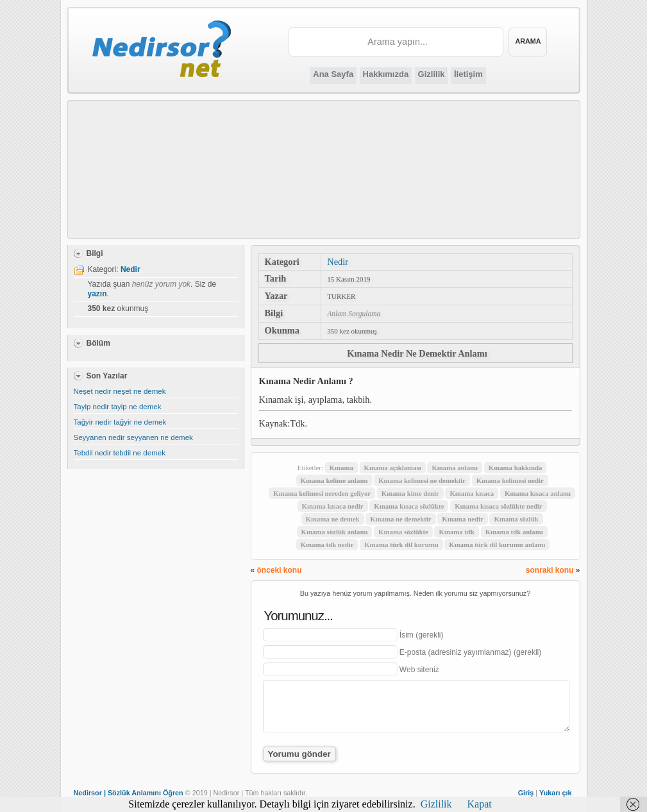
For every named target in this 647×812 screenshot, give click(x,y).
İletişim (468, 74)
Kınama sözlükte (403, 532)
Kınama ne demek (333, 519)
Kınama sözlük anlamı (335, 532)
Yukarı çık (555, 793)
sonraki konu (550, 570)
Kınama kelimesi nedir (510, 480)
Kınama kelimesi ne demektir (422, 480)
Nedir (338, 262)
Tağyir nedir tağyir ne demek (120, 422)
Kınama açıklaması (393, 468)
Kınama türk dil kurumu (401, 545)
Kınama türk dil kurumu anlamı (497, 545)
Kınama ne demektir (400, 519)
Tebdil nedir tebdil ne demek (120, 453)
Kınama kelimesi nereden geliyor (322, 493)
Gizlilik (432, 74)
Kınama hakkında (516, 468)
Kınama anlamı (455, 468)
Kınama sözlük (516, 519)
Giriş (526, 793)
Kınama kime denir (410, 493)
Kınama (341, 468)
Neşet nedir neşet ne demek (120, 391)
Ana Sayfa (333, 74)
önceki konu (280, 570)
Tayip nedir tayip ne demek (118, 407)
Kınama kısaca (472, 493)
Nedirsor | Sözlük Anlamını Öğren (129, 793)
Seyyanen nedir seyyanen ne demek (133, 437)
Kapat (480, 804)
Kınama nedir (463, 519)
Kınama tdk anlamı (514, 532)
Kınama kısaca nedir (333, 506)
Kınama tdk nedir (327, 545)
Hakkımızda (386, 74)
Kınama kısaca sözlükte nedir (498, 506)
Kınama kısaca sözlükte (409, 506)
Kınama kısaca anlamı (538, 493)
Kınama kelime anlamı (334, 480)
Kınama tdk (457, 532)
